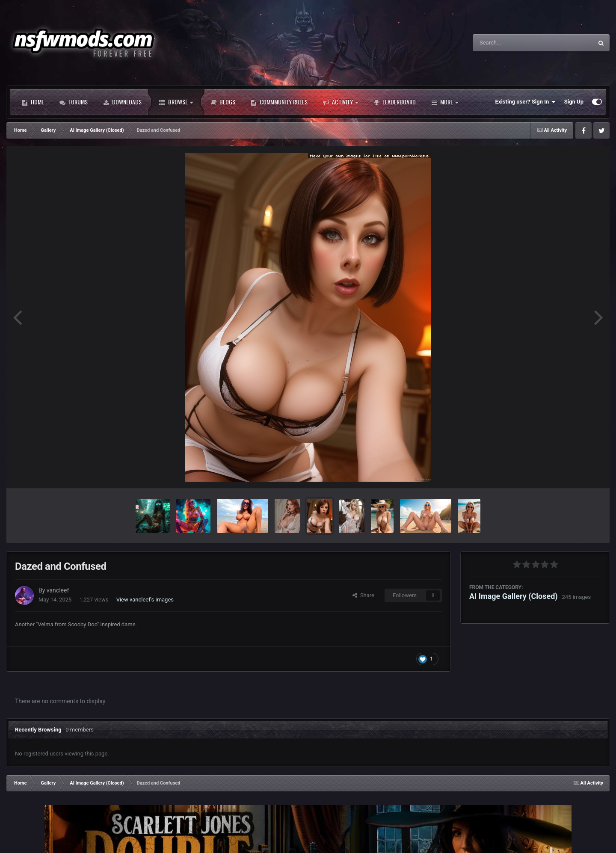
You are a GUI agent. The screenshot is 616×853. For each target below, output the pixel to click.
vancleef (58, 590)
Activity (341, 102)
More (445, 102)
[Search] (511, 43)
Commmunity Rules (279, 102)
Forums (74, 102)
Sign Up (574, 102)
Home (33, 102)
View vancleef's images (145, 600)
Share (363, 595)
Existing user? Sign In (526, 102)
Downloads (122, 102)
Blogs (223, 102)
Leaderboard (395, 102)
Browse (176, 102)
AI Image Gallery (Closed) (514, 596)
